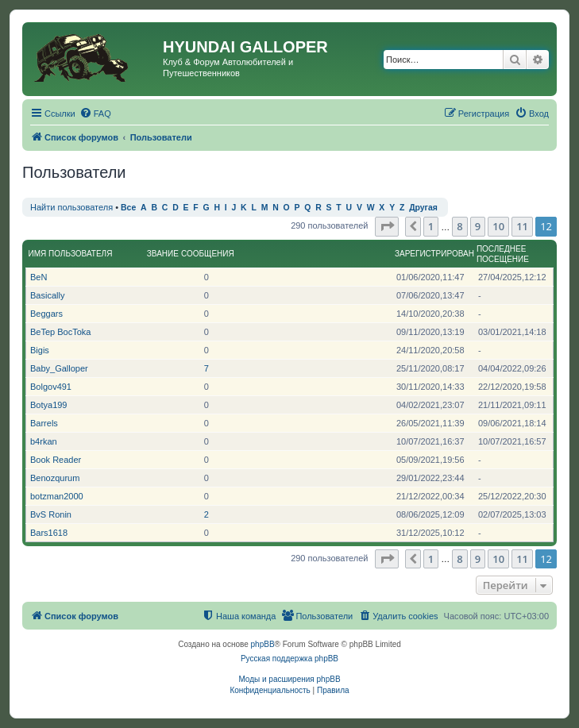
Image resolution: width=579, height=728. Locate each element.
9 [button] (478, 226)
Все (128, 208)
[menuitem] (95, 114)
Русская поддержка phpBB (289, 659)
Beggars (46, 314)
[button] (387, 226)
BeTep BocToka (60, 332)
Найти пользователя (71, 207)
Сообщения (208, 254)
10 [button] (498, 226)
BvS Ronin (51, 514)
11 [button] (522, 226)
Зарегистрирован (434, 254)
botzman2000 (57, 496)
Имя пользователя (71, 254)
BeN (39, 277)
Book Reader (56, 460)
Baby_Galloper (59, 368)
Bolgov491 (51, 387)
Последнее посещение (503, 254)
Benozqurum (55, 478)
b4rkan (44, 441)
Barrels (44, 423)
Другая (423, 208)
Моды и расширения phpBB (289, 679)
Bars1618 (49, 533)
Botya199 (48, 405)
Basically (47, 295)
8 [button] (459, 226)
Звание (163, 254)
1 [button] (431, 226)
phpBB (263, 644)
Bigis (40, 350)
